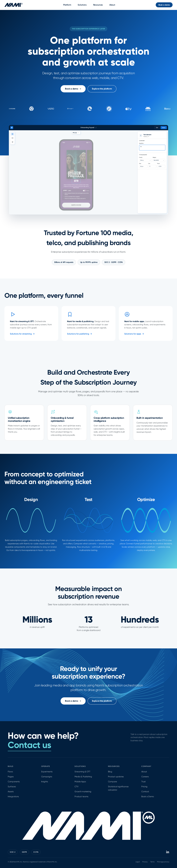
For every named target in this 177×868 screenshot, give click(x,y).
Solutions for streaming (22, 334)
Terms (152, 862)
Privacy (145, 862)
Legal (138, 862)
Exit (157, 128)
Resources (98, 5)
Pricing (144, 787)
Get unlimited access (152, 148)
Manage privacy (163, 862)
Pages (11, 777)
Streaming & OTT (82, 772)
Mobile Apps (80, 782)
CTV (76, 787)
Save (164, 128)
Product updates (116, 777)
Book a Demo (148, 797)
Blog (110, 772)
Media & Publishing (83, 777)
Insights (45, 782)
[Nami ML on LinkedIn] (168, 852)
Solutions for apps (134, 334)
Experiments (47, 772)
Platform (67, 5)
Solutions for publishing (80, 334)
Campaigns (47, 777)
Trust (143, 782)
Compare (112, 782)
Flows (10, 772)
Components (14, 782)
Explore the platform (102, 89)
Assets (11, 792)
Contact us (29, 745)
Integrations (13, 797)
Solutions (82, 5)
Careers (145, 777)
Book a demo (164, 5)
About (112, 5)
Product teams (81, 797)
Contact (145, 792)
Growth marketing (83, 792)
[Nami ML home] (13, 5)
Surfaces (12, 787)
